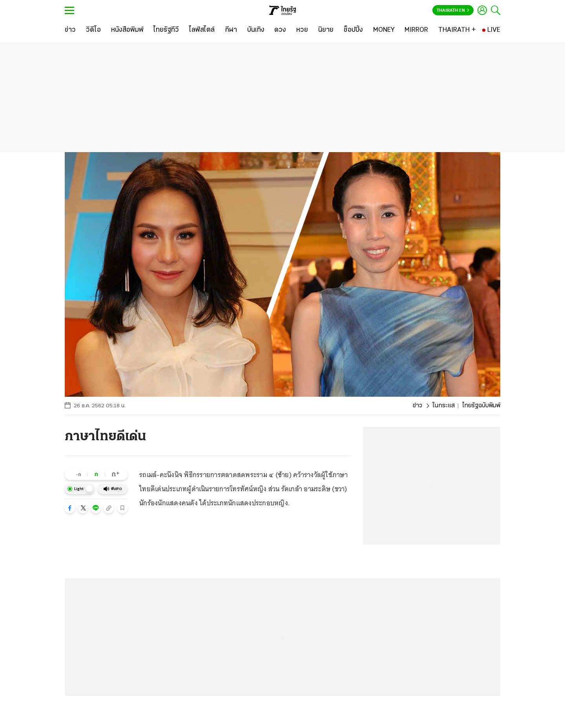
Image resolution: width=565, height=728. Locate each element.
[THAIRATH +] (457, 30)
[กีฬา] (231, 30)
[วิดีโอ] (93, 30)
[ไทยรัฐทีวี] (166, 30)
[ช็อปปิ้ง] (353, 30)
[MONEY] (384, 30)
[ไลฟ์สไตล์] (202, 30)
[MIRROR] (416, 30)
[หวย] (302, 30)
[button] (70, 508)
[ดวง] (280, 30)
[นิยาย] (326, 30)
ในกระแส (444, 406)
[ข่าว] (70, 30)
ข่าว (417, 406)
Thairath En (453, 11)
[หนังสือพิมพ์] (127, 30)
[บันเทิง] (256, 30)
